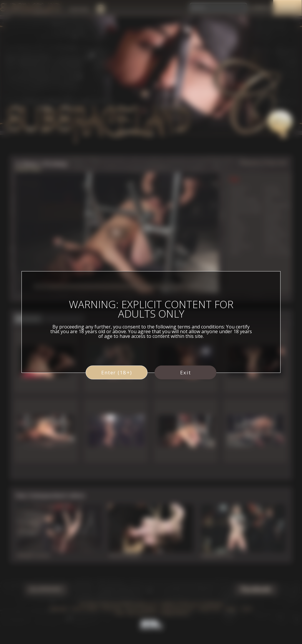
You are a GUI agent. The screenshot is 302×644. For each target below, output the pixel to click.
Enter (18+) (117, 372)
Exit (186, 372)
